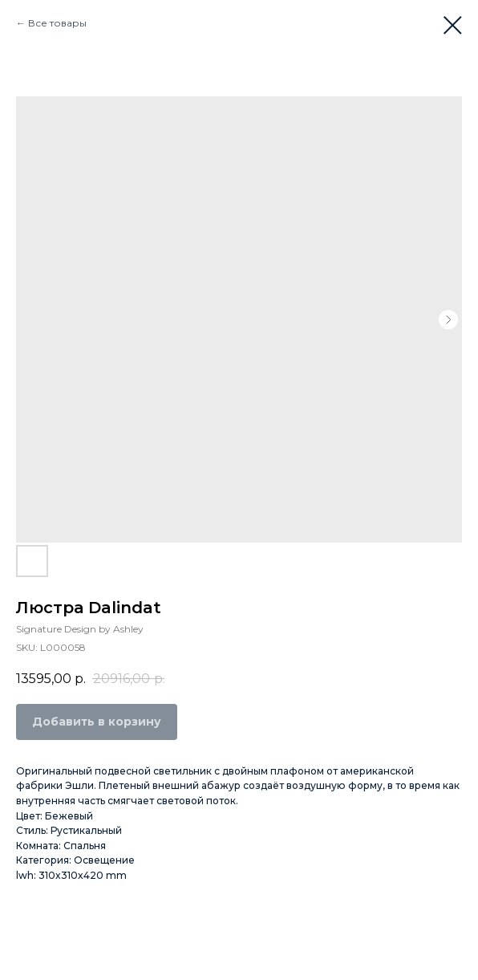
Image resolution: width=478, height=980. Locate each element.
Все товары (57, 23)
